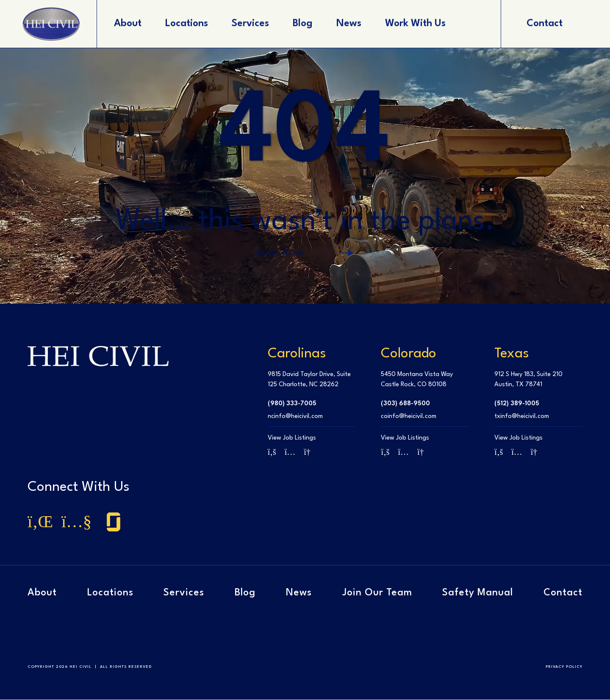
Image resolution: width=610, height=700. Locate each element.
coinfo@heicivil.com (409, 417)
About (42, 594)
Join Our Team (377, 594)
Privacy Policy (564, 667)
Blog (245, 594)
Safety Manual (478, 594)
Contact (563, 594)
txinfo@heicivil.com (522, 417)
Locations (110, 594)
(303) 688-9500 (405, 404)
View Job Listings (292, 439)
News (299, 594)
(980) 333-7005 (292, 404)
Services (184, 594)
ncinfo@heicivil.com (295, 417)
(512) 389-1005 (517, 404)
